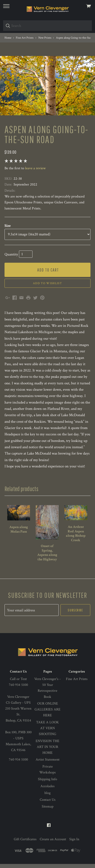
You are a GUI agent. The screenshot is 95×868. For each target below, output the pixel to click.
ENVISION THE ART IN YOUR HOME (47, 751)
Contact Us (48, 804)
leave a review (35, 172)
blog (47, 797)
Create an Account (53, 843)
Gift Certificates (25, 843)
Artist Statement (48, 764)
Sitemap (48, 811)
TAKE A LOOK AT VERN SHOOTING (47, 732)
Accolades (47, 790)
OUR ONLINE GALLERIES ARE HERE (47, 714)
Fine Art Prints (77, 683)
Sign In (74, 843)
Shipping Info (47, 783)
